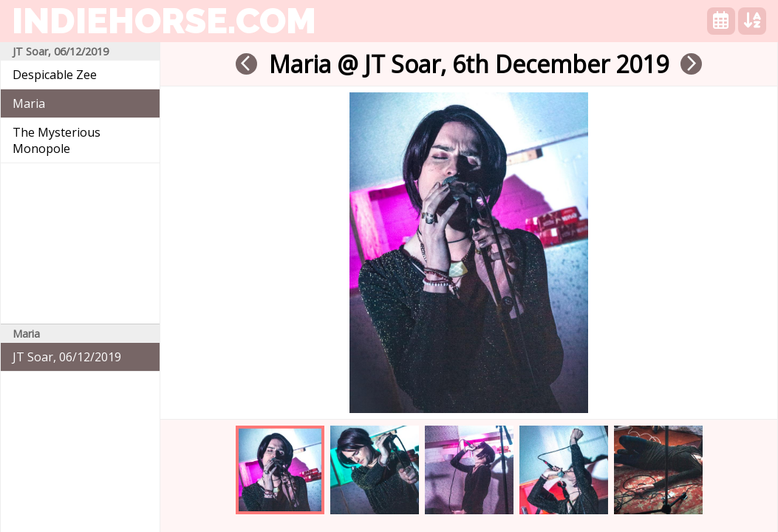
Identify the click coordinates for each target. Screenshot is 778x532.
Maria (29, 103)
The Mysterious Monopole (57, 140)
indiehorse (164, 21)
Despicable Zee (55, 75)
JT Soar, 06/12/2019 (67, 357)
